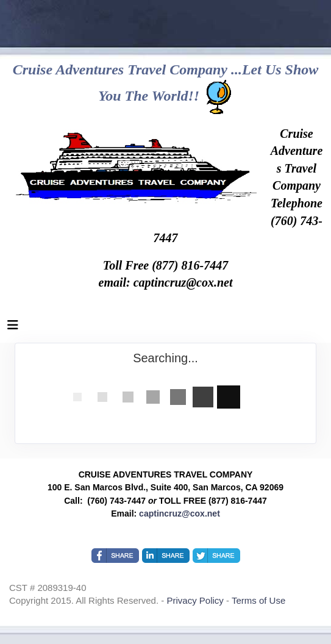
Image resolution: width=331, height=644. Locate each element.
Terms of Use (258, 600)
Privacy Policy (196, 600)
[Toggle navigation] (13, 328)
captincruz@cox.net (180, 513)
